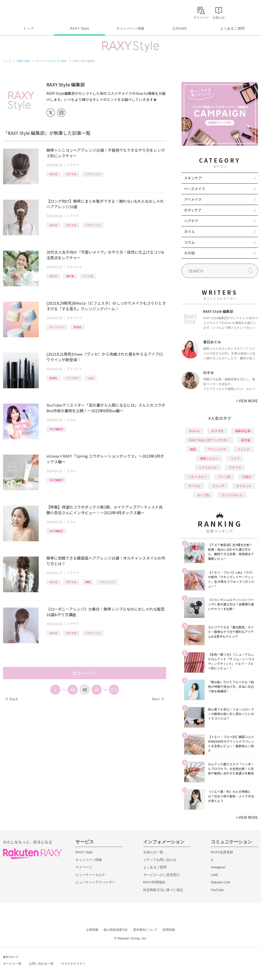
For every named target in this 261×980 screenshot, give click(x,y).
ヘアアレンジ (93, 174)
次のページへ (85, 673)
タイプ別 (203, 495)
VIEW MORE (247, 401)
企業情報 (92, 930)
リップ (235, 458)
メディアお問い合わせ (160, 860)
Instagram (218, 867)
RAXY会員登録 (222, 852)
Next (158, 699)
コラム (71, 420)
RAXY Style (79, 28)
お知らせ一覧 (153, 852)
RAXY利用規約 (154, 882)
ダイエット (244, 486)
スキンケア (74, 318)
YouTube (217, 890)
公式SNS (180, 28)
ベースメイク (195, 189)
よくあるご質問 (232, 28)
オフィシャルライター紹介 (51, 61)
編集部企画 (243, 431)
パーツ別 (88, 276)
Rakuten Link (220, 882)
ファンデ (218, 486)
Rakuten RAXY (26, 12)
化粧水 (247, 477)
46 (97, 690)
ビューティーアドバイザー (95, 882)
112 (114, 690)
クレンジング (57, 327)
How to (53, 174)
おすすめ (71, 174)
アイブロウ (72, 378)
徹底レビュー (209, 458)
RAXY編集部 (56, 429)
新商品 (77, 327)
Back (12, 699)
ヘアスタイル (208, 467)
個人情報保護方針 (116, 930)
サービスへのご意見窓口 (161, 875)
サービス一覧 (12, 964)
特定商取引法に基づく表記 (163, 890)
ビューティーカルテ (90, 875)
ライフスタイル (232, 495)
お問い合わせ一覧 (41, 964)
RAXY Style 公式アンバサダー (209, 440)
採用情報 (169, 930)
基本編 (70, 276)
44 (73, 690)
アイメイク (74, 267)
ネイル (189, 231)
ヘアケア (73, 165)
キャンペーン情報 (130, 28)
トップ (28, 28)
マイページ (84, 867)
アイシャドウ (217, 449)
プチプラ (235, 467)
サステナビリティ (73, 964)
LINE (214, 875)
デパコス (194, 486)
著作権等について (145, 930)
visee (91, 378)
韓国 (88, 582)
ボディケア (193, 210)
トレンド (244, 449)
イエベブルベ (197, 477)
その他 (189, 253)
